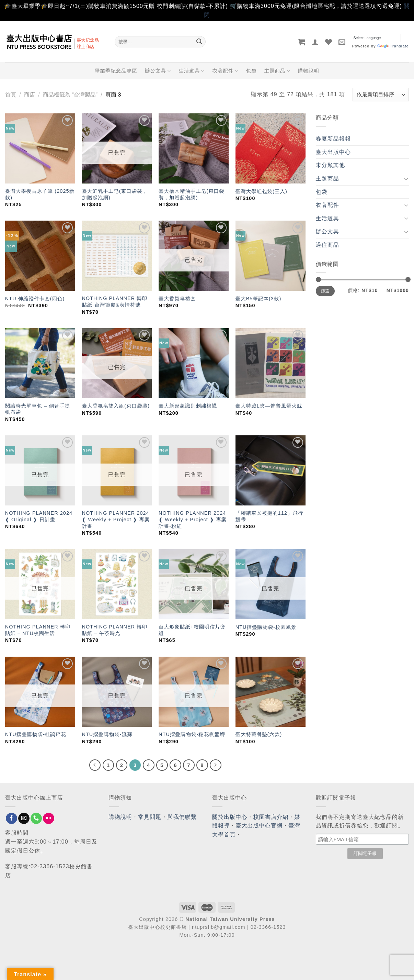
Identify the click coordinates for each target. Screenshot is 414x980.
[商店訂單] (381, 95)
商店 (30, 95)
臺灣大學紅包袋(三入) (261, 191)
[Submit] (199, 42)
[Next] (216, 765)
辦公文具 (158, 71)
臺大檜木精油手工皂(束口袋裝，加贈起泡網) (192, 194)
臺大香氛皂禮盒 (177, 299)
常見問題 (150, 817)
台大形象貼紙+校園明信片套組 (192, 630)
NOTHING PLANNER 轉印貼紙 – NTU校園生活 (38, 630)
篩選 (325, 291)
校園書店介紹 (271, 817)
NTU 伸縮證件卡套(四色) (35, 299)
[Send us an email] (24, 818)
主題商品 (277, 71)
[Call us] (36, 818)
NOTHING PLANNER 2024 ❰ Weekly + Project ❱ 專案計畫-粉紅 (193, 519)
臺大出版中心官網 (259, 826)
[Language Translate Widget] (376, 38)
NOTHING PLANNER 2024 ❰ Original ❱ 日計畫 (39, 516)
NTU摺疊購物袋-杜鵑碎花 (36, 734)
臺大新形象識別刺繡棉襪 (188, 406)
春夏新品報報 (333, 139)
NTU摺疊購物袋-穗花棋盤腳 (192, 734)
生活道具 (192, 71)
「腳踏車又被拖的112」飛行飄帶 (269, 516)
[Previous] (95, 765)
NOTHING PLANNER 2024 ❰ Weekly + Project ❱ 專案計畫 (116, 519)
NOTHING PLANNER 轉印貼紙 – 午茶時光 (114, 630)
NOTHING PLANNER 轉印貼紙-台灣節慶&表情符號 (114, 302)
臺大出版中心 (333, 152)
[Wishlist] (329, 42)
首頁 (11, 95)
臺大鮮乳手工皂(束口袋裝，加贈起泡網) (115, 194)
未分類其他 (331, 165)
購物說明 (309, 71)
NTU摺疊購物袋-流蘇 (107, 734)
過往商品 (327, 245)
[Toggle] (406, 179)
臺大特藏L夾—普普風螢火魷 (269, 406)
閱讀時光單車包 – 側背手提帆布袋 (38, 409)
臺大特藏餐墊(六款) (259, 734)
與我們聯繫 (182, 817)
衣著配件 (225, 71)
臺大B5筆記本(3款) (258, 299)
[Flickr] (49, 818)
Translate (393, 46)
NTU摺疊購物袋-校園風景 (266, 627)
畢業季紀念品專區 (116, 71)
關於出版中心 (230, 817)
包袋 (251, 71)
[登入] (315, 42)
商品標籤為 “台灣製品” (70, 95)
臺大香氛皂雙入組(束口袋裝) (116, 406)
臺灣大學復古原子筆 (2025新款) (40, 194)
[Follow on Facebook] (11, 818)
